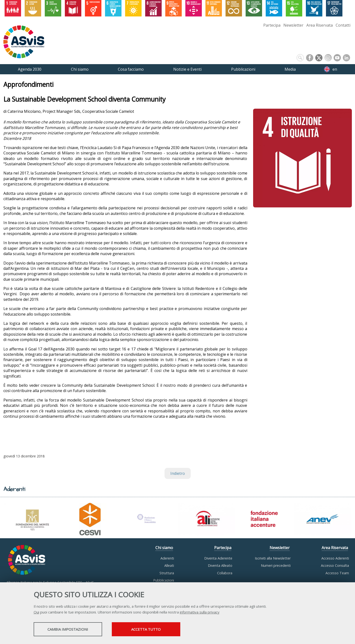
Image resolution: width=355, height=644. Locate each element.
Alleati (169, 565)
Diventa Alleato (220, 565)
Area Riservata (320, 25)
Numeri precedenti (276, 565)
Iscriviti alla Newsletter (273, 558)
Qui (36, 613)
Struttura (167, 573)
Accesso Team (337, 573)
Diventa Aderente (218, 558)
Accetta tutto (159, 630)
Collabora (225, 573)
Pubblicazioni (164, 580)
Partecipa (272, 25)
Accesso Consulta (335, 565)
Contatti (343, 25)
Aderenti (167, 558)
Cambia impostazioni (72, 630)
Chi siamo (164, 548)
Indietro (178, 473)
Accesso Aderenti (335, 558)
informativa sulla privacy (200, 613)
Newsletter (293, 25)
